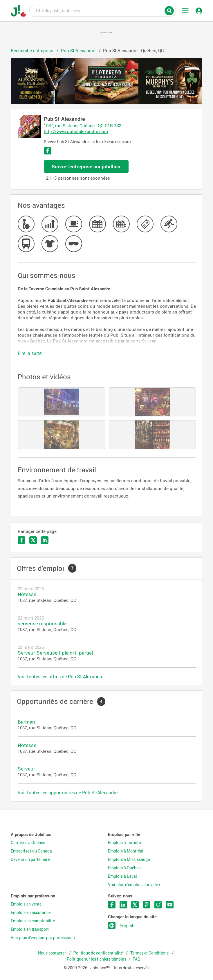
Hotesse (27, 745)
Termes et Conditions (150, 953)
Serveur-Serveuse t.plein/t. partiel (55, 653)
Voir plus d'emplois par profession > (43, 938)
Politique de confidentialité (99, 953)
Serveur (26, 769)
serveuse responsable (42, 623)
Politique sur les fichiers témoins (96, 959)
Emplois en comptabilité (33, 921)
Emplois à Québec (124, 868)
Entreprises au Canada (31, 851)
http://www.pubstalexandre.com (76, 131)
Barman (26, 722)
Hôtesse (27, 594)
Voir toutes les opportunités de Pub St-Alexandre (68, 793)
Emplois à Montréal (126, 851)
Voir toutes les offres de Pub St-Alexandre (61, 677)
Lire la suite (30, 353)
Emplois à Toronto (124, 843)
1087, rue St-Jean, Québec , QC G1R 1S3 (83, 125)
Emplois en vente (26, 904)
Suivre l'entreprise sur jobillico (86, 166)
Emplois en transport (30, 929)
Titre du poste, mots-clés (103, 10)
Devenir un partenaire (30, 859)
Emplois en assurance (31, 912)
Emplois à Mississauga (129, 859)
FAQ (137, 959)
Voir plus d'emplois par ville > (134, 885)
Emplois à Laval (122, 876)
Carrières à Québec (28, 843)
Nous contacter (52, 953)
